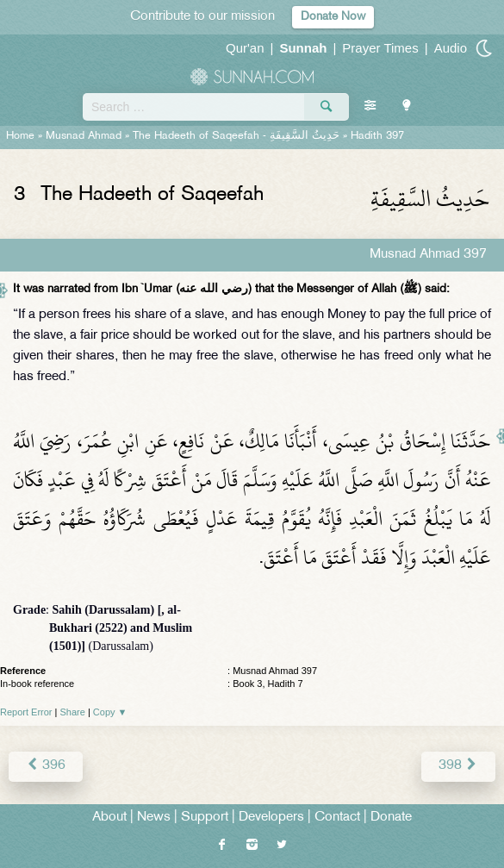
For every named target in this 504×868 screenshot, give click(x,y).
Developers (271, 818)
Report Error (26, 712)
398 (458, 766)
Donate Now (333, 17)
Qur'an (245, 48)
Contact (337, 818)
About (109, 818)
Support (205, 818)
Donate (391, 818)
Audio (451, 48)
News (154, 818)
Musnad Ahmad (84, 136)
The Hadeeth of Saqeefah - (236, 136)
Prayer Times (380, 48)
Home (20, 136)
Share (73, 712)
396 (46, 766)
